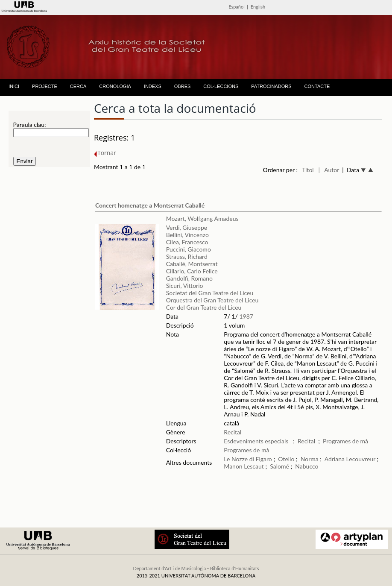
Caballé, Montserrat (192, 264)
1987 (246, 316)
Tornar (105, 153)
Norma (310, 459)
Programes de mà (345, 441)
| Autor (329, 170)
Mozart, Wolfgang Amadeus (202, 218)
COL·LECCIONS (221, 86)
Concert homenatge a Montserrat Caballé (150, 205)
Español (237, 7)
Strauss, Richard (187, 256)
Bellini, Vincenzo (187, 235)
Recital (233, 432)
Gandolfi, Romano (189, 278)
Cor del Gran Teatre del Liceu (204, 307)
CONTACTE (317, 86)
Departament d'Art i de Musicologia (169, 568)
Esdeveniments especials (257, 441)
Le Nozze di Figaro (248, 459)
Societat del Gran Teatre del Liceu (210, 293)
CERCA (78, 86)
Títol (308, 170)
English (258, 7)
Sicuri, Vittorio (185, 286)
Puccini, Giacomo (189, 249)
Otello (286, 459)
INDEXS (153, 86)
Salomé (279, 466)
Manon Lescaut (244, 466)
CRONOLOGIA (115, 86)
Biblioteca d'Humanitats (235, 568)
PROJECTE (45, 86)
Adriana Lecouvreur (350, 459)
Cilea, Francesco (187, 242)
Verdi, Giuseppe (187, 227)
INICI (14, 86)
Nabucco (307, 466)
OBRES (183, 86)
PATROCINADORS (271, 86)
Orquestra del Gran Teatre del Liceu (212, 300)
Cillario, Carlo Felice (192, 271)
